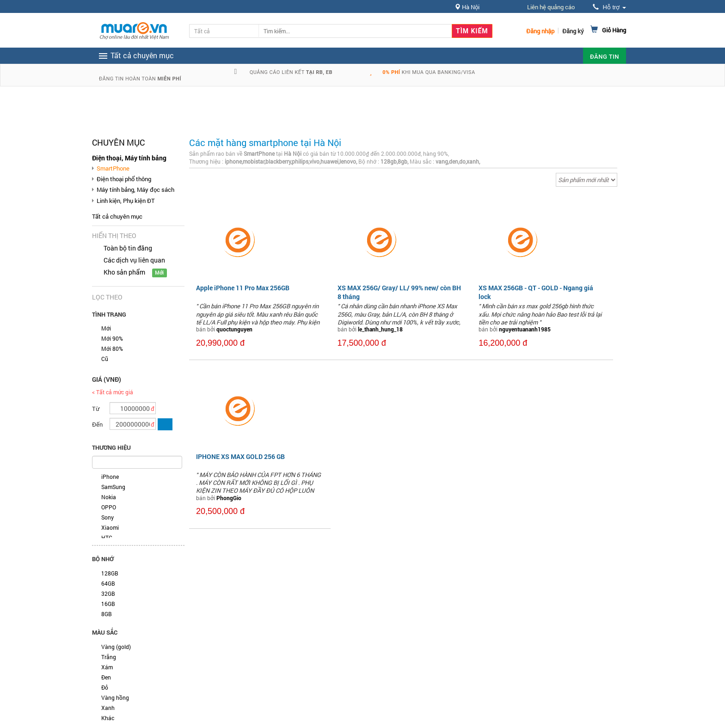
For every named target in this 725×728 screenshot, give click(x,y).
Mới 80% (112, 349)
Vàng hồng (115, 697)
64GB (108, 583)
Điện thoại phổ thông (124, 179)
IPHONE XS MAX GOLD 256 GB (240, 456)
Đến (97, 424)
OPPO (109, 507)
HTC (107, 538)
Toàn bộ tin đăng (128, 248)
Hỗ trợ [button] (609, 7)
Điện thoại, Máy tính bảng (129, 158)
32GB (108, 593)
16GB (108, 604)
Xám (107, 667)
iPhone (110, 477)
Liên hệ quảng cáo (551, 7)
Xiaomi (110, 527)
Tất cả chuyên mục (117, 216)
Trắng (109, 657)
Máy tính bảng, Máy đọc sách (135, 190)
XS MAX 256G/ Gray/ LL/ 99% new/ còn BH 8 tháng (399, 292)
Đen (106, 677)
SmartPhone (113, 168)
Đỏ (105, 687)
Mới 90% (112, 338)
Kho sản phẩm (124, 272)
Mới (106, 328)
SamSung (113, 487)
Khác (108, 718)
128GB (110, 573)
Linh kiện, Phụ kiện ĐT (126, 201)
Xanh (108, 708)
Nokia (109, 497)
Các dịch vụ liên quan (134, 260)
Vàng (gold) (116, 647)
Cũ (105, 359)
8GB (107, 614)
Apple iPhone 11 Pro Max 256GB (243, 288)
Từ (96, 409)
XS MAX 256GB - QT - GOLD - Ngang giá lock (536, 292)
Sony (108, 517)
